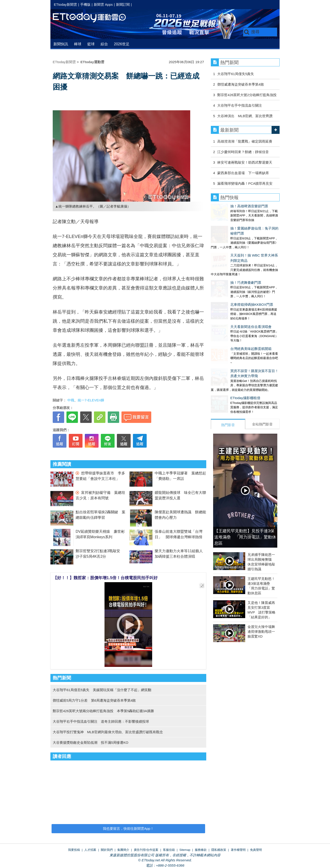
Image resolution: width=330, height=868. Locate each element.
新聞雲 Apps (103, 4)
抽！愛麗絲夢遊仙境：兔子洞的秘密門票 (242, 224)
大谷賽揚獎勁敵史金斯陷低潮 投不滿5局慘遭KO (91, 742)
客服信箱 (169, 850)
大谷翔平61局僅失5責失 (236, 74)
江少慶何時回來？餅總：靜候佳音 (243, 152)
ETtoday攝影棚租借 (226, 356)
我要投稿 (74, 850)
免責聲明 (256, 850)
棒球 (78, 44)
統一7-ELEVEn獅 (91, 400)
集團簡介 (123, 850)
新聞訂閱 (123, 4)
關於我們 (107, 850)
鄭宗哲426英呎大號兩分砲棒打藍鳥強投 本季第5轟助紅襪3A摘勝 (103, 711)
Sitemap (185, 850)
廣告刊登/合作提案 (146, 850)
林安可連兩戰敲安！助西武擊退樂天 (245, 162)
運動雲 (93, 18)
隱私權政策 (219, 850)
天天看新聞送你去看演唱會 (231, 294)
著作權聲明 (238, 850)
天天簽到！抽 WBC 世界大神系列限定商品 (243, 241)
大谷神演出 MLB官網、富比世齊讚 (245, 116)
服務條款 (201, 850)
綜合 (104, 44)
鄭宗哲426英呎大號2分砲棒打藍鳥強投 (247, 95)
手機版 (85, 4)
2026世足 (122, 44)
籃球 (91, 44)
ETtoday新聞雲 (65, 4)
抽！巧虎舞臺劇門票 (226, 259)
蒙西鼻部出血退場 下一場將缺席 (243, 173)
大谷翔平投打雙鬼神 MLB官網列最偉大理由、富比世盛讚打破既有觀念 (108, 732)
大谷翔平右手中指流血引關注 (240, 105)
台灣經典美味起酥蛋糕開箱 (231, 311)
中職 (71, 400)
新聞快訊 (61, 44)
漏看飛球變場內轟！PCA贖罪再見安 (245, 183)
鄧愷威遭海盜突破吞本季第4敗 (241, 84)
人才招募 (90, 850)
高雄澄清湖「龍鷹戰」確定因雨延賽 (245, 141)
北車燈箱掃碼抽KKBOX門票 (232, 276)
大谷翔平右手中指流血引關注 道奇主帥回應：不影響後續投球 (101, 721)
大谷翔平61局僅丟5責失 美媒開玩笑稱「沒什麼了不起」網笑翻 (102, 690)
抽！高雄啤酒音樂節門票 (230, 206)
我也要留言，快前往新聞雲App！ (128, 829)
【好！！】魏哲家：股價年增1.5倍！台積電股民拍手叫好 (105, 578)
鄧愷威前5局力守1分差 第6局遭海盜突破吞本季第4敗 (94, 700)
